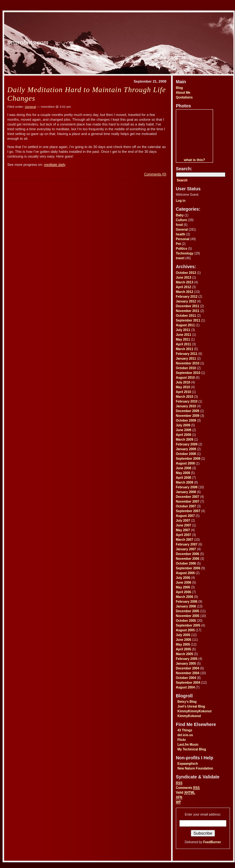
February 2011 (187, 354)
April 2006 (183, 592)
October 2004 (186, 678)
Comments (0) (155, 174)
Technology (185, 253)
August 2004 (185, 687)
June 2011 (183, 335)
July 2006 (183, 578)
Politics (182, 249)
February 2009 (187, 444)
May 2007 (183, 530)
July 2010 (183, 382)
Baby (180, 215)
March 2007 (184, 540)
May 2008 (183, 473)
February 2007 (187, 544)
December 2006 (187, 554)
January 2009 (186, 449)
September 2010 (188, 373)
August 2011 (185, 325)
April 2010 (183, 392)
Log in (181, 201)
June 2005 (183, 640)
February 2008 (187, 487)
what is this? (194, 160)
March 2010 (184, 397)
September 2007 (188, 511)
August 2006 (185, 573)
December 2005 (187, 611)
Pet (178, 244)
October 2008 (186, 454)
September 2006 (188, 568)
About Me (183, 93)
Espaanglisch (188, 764)
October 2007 (186, 506)
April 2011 (183, 344)
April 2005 (183, 649)
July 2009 (183, 425)
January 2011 (186, 359)
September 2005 (188, 625)
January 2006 (186, 606)
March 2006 (184, 597)
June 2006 (183, 583)
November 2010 (188, 363)
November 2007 (188, 502)
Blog (179, 88)
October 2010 (186, 368)
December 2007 (187, 497)
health (180, 234)
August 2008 (185, 463)
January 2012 (186, 301)
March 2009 (184, 440)
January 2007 (186, 549)
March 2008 (184, 482)
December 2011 (187, 306)
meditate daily (55, 165)
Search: (184, 169)
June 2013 (183, 278)
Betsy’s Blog (187, 702)
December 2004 (187, 668)
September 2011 (188, 320)
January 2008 (186, 492)
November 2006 (188, 559)
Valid (186, 793)
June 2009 (183, 430)
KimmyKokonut (189, 716)
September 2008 (188, 459)
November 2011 (188, 311)
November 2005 (188, 616)
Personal (183, 239)
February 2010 (187, 401)
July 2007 (183, 521)
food (179, 225)
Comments (188, 788)
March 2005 (184, 654)
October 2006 (186, 563)
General (182, 230)
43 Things (185, 730)
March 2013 (184, 282)
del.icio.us (185, 735)
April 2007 (183, 535)
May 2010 (183, 387)
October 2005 (186, 621)
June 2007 (183, 525)
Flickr (182, 740)
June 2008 (183, 468)
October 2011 (186, 316)
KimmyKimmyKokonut (194, 711)
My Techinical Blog (192, 749)
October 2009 (186, 420)
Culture (181, 220)
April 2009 (183, 435)
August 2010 (185, 378)
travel (180, 258)
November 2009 (188, 416)
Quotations (184, 97)
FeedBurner (212, 842)
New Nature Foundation (195, 768)
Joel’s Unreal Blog (191, 706)
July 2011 (183, 330)
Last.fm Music (188, 745)
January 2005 (186, 664)
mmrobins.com (28, 42)
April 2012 (183, 287)
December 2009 (187, 411)
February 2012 (187, 297)
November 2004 (188, 673)
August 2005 (185, 630)
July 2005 (183, 635)
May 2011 (183, 339)
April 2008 (183, 478)
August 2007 (185, 516)
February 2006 (187, 602)
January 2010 (186, 406)
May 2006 (183, 587)
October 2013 (186, 273)
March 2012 (184, 292)
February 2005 (187, 659)
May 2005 (183, 644)
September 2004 (188, 683)
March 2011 (184, 349)
